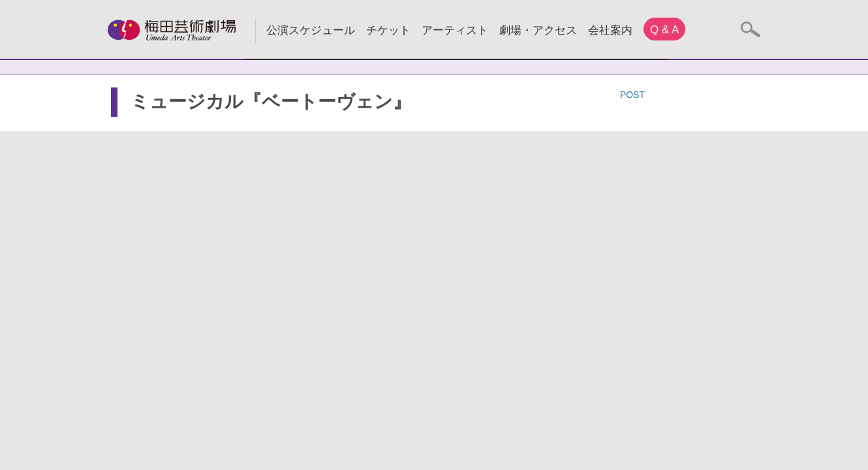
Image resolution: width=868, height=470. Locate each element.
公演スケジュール (311, 30)
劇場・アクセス (538, 30)
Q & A (664, 30)
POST (632, 95)
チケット (388, 30)
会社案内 (610, 30)
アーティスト (455, 30)
